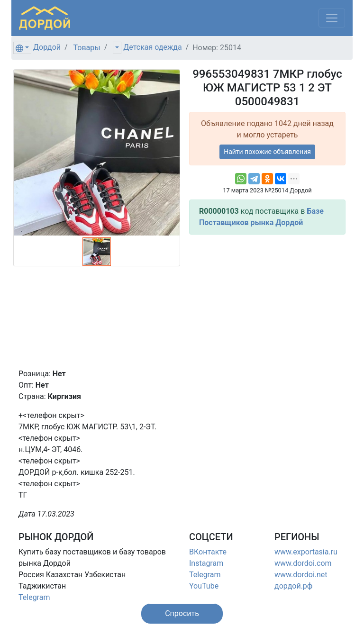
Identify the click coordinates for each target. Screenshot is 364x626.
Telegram (34, 597)
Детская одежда (152, 47)
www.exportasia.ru (306, 552)
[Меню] (332, 18)
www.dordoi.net (301, 575)
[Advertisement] (267, 301)
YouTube (204, 586)
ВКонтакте (208, 552)
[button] (182, 614)
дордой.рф (293, 586)
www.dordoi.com (303, 563)
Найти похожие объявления (267, 152)
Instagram (206, 563)
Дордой (47, 47)
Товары (87, 48)
